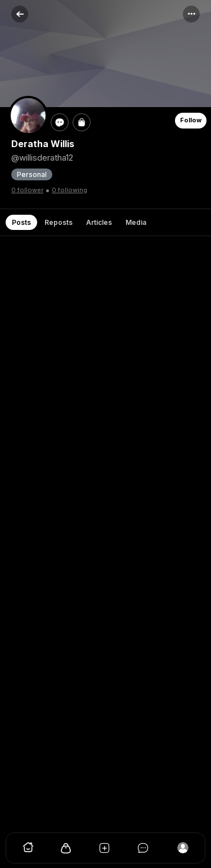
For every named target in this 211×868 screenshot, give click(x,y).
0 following (69, 190)
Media (136, 222)
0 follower (27, 190)
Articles (99, 222)
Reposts (59, 222)
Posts (21, 222)
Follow (191, 120)
